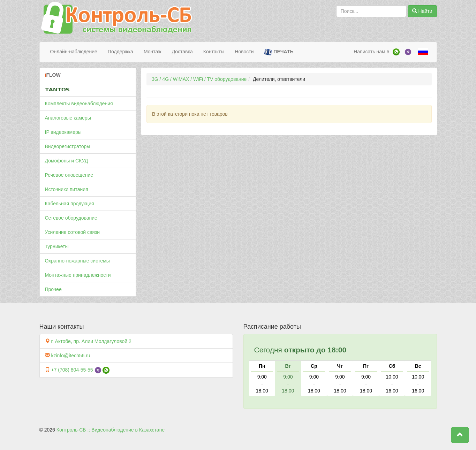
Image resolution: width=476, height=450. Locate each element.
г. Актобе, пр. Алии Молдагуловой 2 (91, 341)
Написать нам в (371, 52)
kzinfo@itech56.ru (70, 356)
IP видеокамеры (63, 132)
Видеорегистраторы (68, 146)
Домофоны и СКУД (67, 161)
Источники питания (67, 189)
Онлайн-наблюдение (74, 52)
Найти (422, 11)
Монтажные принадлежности (78, 275)
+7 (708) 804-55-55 (72, 370)
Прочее (53, 289)
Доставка (182, 52)
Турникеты (57, 246)
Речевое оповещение (69, 175)
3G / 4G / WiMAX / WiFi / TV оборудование (199, 79)
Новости (244, 52)
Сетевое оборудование (71, 218)
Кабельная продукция (70, 204)
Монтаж (153, 52)
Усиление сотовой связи (73, 232)
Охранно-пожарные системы (77, 261)
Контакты (214, 52)
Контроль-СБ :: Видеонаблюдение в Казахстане (111, 430)
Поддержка (120, 52)
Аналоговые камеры (68, 118)
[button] (460, 435)
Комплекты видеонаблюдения (79, 104)
